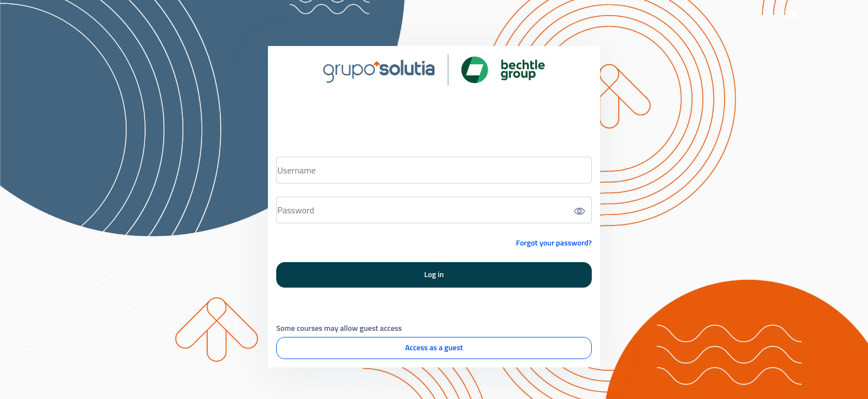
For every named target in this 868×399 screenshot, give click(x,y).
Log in (434, 274)
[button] (793, 16)
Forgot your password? (554, 242)
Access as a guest (434, 347)
